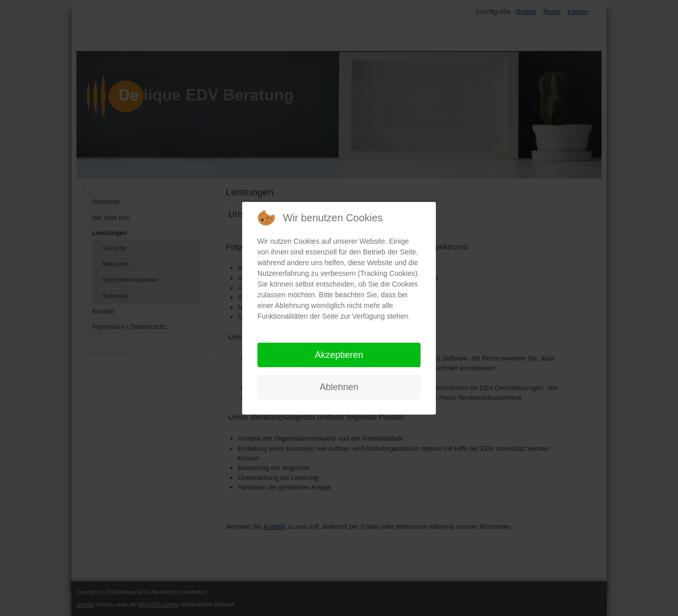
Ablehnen (339, 387)
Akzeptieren (339, 355)
